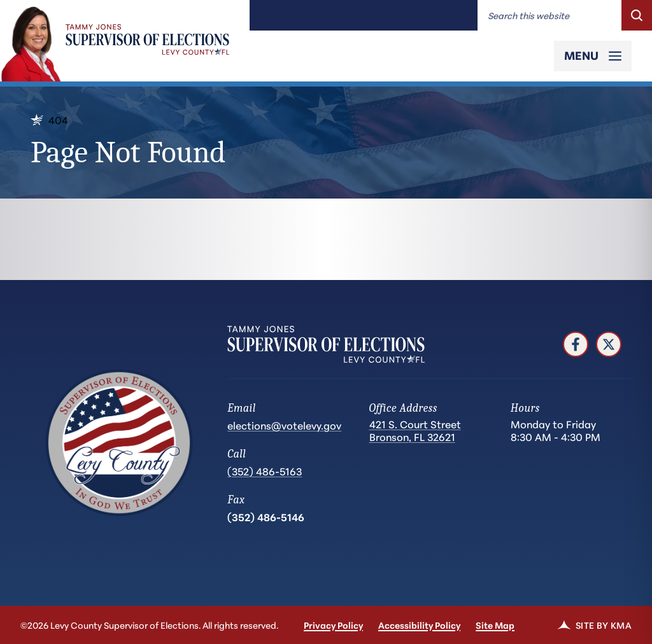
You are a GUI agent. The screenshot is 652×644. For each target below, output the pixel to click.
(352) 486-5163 (265, 471)
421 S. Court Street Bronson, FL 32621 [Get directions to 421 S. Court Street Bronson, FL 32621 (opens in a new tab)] (415, 430)
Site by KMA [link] (595, 625)
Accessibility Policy (419, 625)
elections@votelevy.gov (284, 425)
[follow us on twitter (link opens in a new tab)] (609, 344)
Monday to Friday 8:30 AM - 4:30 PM (556, 430)
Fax (236, 500)
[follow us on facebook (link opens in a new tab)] (576, 344)
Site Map (495, 625)
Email (241, 408)
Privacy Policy (333, 625)
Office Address (403, 408)
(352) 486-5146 (266, 516)
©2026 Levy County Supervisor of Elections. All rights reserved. (149, 625)
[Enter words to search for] (549, 15)
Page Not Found (128, 152)
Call (237, 454)
